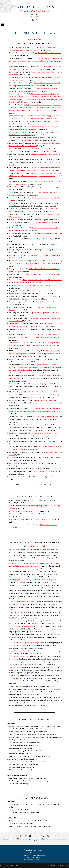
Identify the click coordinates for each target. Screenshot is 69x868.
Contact (17, 865)
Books (38, 39)
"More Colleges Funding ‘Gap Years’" (39, 384)
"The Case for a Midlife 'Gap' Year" (47, 417)
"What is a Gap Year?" (38, 291)
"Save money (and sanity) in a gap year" (45, 400)
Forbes (42, 151)
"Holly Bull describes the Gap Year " (20, 651)
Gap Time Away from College (19, 656)
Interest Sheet (16, 839)
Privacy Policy (10, 865)
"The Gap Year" (14, 678)
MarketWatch (51, 151)
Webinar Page (37, 546)
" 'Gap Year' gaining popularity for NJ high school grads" (26, 626)
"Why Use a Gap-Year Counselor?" (44, 519)
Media (31, 39)
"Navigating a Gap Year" (33, 511)
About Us (3, 865)
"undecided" (13, 667)
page (24, 485)
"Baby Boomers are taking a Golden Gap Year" (44, 154)
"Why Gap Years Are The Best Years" (46, 222)
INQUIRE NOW (34, 14)
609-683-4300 (35, 16)
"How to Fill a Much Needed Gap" (32, 140)
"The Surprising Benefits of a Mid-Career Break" (41, 285)
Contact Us (53, 839)
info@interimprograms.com (32, 860)
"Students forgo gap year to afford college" (45, 471)
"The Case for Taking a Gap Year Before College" (24, 643)
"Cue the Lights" (14, 621)
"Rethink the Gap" (40, 220)
